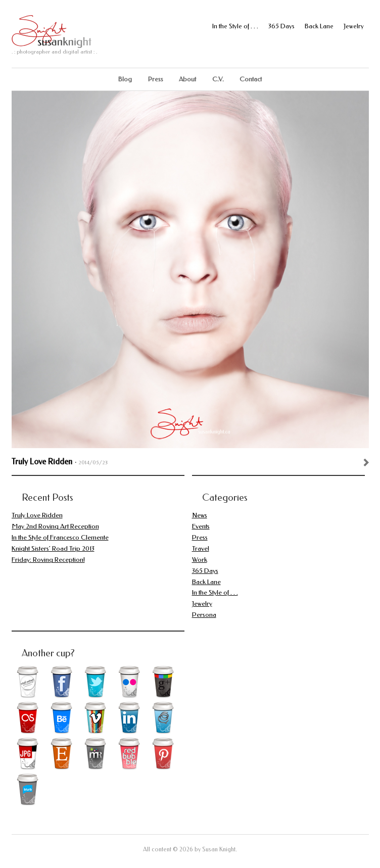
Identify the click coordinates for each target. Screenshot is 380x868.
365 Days (281, 26)
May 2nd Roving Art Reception (55, 526)
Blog (125, 79)
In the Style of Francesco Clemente (60, 537)
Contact (251, 79)
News (200, 515)
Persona (204, 615)
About (187, 79)
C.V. (218, 79)
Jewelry (354, 26)
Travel (201, 548)
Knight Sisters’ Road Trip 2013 (53, 548)
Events (201, 526)
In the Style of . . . (235, 26)
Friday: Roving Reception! (48, 560)
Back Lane (319, 26)
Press (156, 79)
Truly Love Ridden (42, 462)
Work (200, 560)
